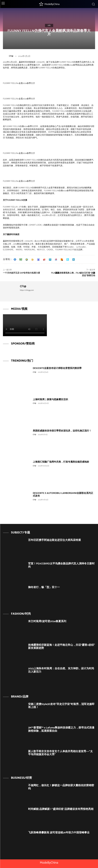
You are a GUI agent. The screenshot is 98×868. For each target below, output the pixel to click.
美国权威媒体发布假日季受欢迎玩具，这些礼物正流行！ (62, 431)
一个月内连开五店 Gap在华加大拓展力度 (21, 273)
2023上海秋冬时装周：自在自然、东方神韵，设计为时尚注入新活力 (61, 670)
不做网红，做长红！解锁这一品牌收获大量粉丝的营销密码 (61, 787)
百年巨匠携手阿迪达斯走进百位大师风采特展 (54, 540)
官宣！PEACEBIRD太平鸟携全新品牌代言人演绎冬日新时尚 (61, 565)
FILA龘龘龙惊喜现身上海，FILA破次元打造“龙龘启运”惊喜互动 (73, 274)
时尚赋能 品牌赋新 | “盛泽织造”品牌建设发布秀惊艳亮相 (61, 809)
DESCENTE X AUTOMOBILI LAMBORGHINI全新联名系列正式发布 (63, 495)
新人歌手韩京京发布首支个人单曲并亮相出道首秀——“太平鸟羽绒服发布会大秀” (60, 753)
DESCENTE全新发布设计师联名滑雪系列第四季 (57, 368)
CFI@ (11, 56)
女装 (49, 25)
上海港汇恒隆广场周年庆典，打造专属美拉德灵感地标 (61, 462)
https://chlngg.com (27, 290)
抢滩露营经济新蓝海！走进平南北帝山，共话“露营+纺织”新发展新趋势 (62, 647)
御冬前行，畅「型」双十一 (44, 587)
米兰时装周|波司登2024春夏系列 (47, 621)
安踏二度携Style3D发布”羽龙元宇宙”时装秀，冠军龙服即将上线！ (61, 706)
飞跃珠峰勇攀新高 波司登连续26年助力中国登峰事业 (59, 833)
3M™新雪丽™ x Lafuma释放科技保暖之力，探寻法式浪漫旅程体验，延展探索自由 (61, 729)
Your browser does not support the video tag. (25, 325)
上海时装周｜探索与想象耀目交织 (50, 400)
